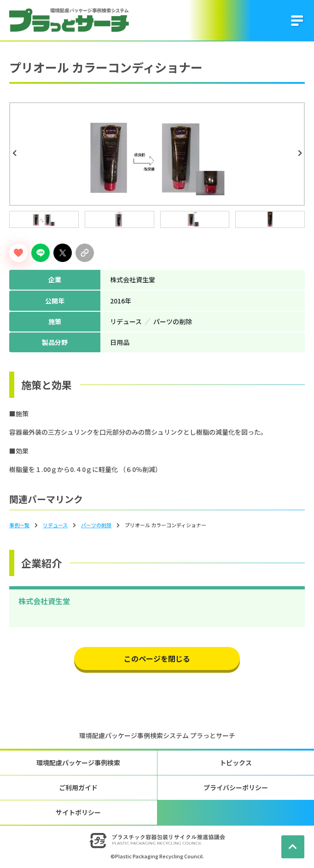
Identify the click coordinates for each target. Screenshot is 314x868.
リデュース (55, 525)
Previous (16, 153)
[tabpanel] (157, 154)
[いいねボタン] (18, 253)
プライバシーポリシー (236, 787)
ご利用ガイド (78, 787)
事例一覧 (19, 525)
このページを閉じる (157, 658)
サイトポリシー (78, 812)
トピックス (236, 763)
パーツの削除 (96, 525)
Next (301, 153)
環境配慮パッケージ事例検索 (78, 763)
